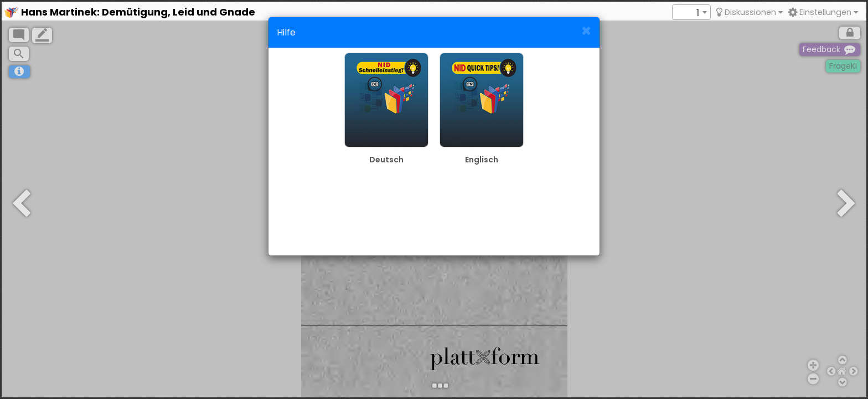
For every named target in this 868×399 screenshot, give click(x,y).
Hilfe (286, 32)
